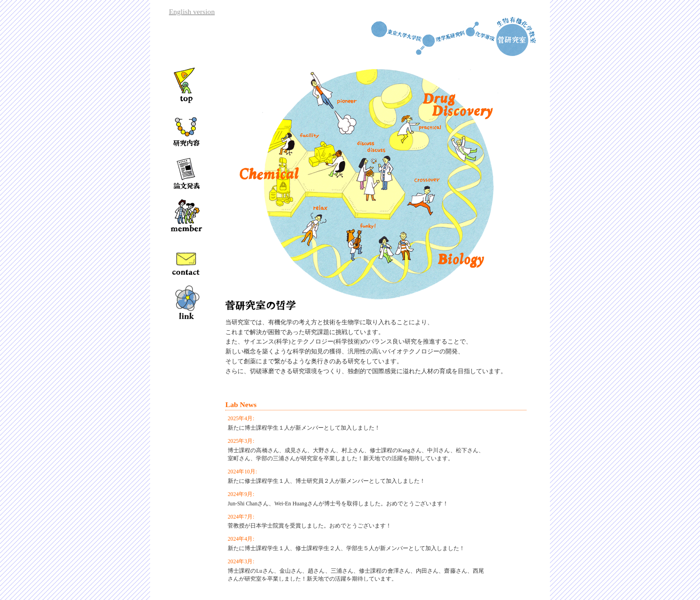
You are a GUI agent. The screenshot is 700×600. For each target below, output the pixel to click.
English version (192, 12)
